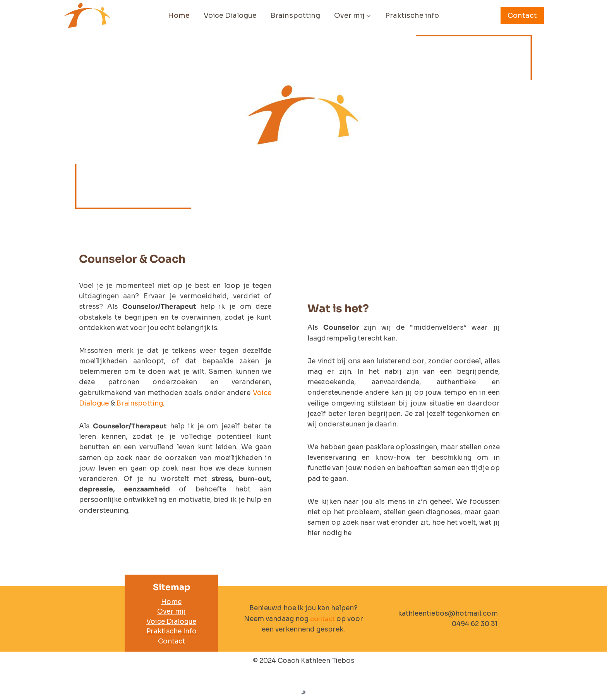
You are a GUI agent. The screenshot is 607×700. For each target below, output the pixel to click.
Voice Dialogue (230, 15)
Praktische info (412, 15)
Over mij (171, 612)
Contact (522, 15)
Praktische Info (171, 631)
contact (322, 619)
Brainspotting (295, 15)
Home (179, 15)
